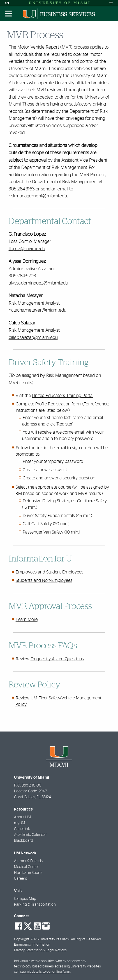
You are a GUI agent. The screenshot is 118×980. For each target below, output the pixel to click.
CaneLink (22, 829)
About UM (22, 817)
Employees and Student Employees (49, 572)
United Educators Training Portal (63, 396)
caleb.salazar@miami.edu (33, 337)
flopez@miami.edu (27, 249)
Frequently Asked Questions (57, 659)
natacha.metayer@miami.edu (38, 310)
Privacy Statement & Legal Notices (40, 950)
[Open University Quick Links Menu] (111, 3)
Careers (20, 879)
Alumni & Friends (28, 861)
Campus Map (25, 899)
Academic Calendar (30, 835)
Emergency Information (32, 945)
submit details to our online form (45, 972)
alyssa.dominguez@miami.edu (38, 283)
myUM (19, 823)
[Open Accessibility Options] (7, 3)
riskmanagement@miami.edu (38, 196)
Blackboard (24, 841)
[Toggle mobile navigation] (9, 14)
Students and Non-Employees (44, 580)
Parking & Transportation (35, 905)
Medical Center (26, 867)
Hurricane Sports (28, 873)
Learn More (27, 620)
